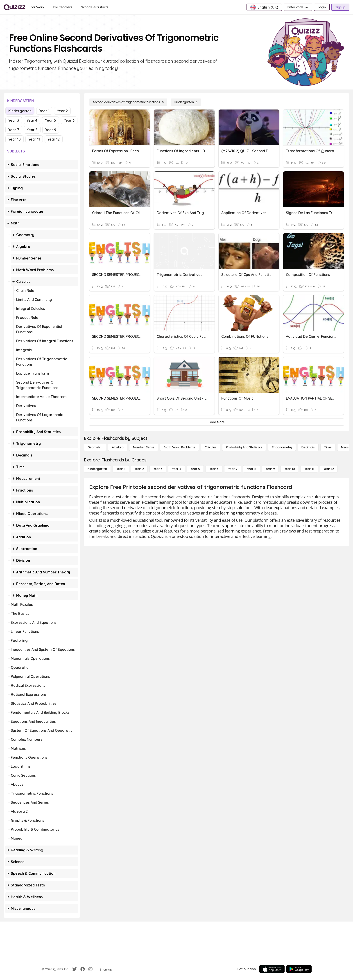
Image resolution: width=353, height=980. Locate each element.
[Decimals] (308, 447)
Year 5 (51, 120)
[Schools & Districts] (95, 7)
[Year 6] (214, 469)
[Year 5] (195, 469)
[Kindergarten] (186, 102)
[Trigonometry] (282, 447)
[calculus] (211, 447)
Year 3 (14, 120)
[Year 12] (329, 469)
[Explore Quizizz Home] (14, 7)
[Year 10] (290, 469)
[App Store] (272, 969)
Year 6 (69, 120)
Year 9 (51, 130)
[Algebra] (118, 447)
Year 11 (34, 139)
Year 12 (54, 139)
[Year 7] (233, 469)
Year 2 (62, 111)
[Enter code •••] (298, 7)
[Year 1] (121, 469)
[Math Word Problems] (179, 447)
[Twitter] (75, 969)
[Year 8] (252, 469)
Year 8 (32, 130)
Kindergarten (20, 111)
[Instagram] (91, 969)
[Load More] (217, 422)
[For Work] (37, 7)
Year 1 (44, 111)
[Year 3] (158, 469)
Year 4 (32, 120)
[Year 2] (139, 469)
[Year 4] (177, 469)
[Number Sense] (144, 447)
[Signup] (340, 7)
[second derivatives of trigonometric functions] (128, 102)
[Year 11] (309, 469)
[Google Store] (299, 969)
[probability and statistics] (244, 447)
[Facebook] (83, 969)
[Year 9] (270, 469)
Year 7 (14, 130)
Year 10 (15, 139)
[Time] (328, 447)
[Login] (322, 7)
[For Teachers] (63, 7)
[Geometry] (95, 447)
